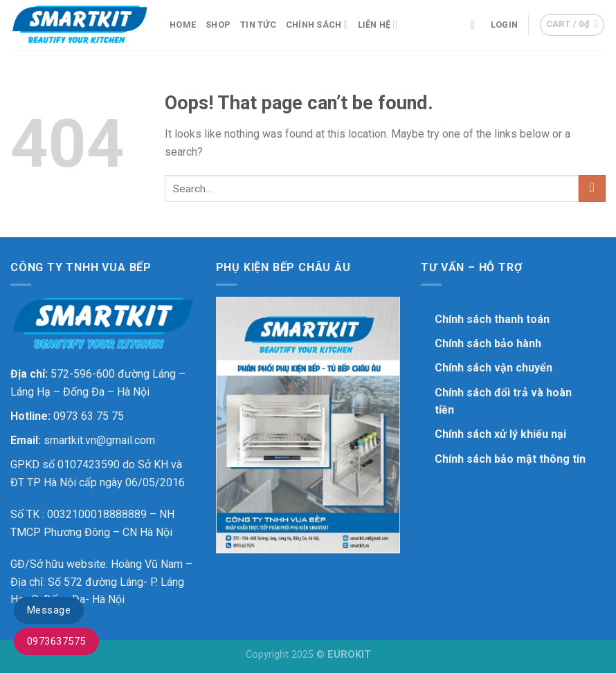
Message (49, 610)
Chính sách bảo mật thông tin (510, 459)
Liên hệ (378, 25)
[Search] (475, 25)
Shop (218, 25)
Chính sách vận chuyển (493, 368)
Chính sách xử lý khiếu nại (500, 434)
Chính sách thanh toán (492, 319)
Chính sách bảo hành (488, 343)
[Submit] (592, 188)
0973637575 (56, 641)
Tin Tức (258, 25)
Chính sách (317, 25)
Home (183, 25)
